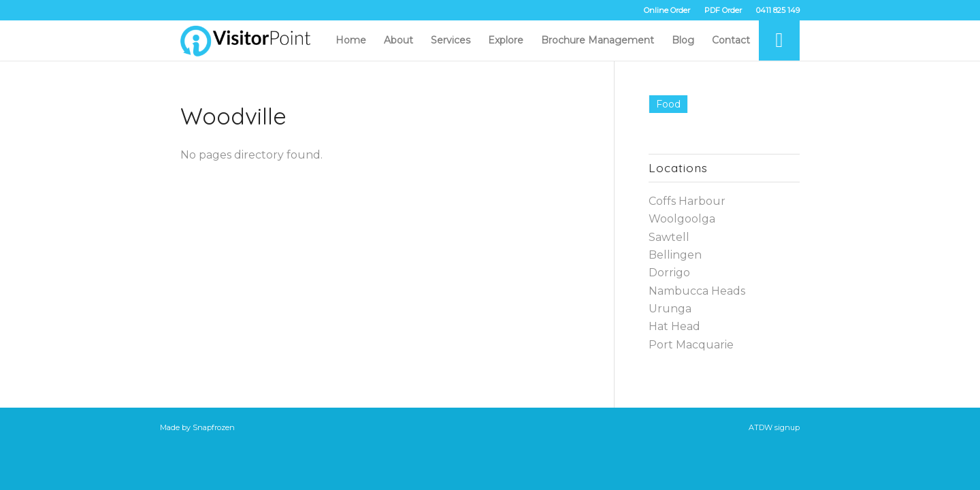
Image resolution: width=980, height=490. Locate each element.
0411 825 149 (778, 10)
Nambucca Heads (697, 291)
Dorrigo (669, 273)
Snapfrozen (214, 427)
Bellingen (675, 255)
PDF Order (723, 10)
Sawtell (669, 237)
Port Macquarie (691, 345)
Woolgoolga (682, 219)
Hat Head (674, 326)
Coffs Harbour (687, 201)
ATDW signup (774, 427)
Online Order (667, 10)
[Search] (779, 40)
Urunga (670, 309)
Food (668, 104)
